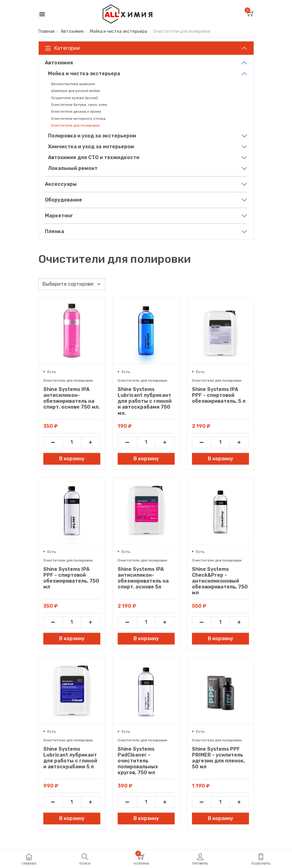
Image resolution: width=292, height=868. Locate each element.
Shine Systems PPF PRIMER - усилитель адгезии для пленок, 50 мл (218, 758)
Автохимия (72, 31)
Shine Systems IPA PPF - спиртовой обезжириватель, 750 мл (71, 578)
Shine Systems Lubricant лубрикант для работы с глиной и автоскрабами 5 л (70, 758)
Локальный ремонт (73, 168)
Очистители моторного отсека (78, 119)
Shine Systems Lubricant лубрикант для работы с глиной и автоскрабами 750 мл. (145, 401)
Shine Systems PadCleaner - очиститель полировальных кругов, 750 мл (138, 761)
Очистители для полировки (75, 125)
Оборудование (63, 200)
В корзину (72, 459)
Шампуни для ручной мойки (76, 91)
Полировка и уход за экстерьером (92, 136)
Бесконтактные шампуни (73, 84)
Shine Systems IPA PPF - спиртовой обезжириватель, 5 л (219, 395)
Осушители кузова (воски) (74, 98)
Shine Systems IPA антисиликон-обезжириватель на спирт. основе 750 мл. (72, 398)
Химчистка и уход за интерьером (91, 147)
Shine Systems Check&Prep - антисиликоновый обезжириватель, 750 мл (220, 581)
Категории (62, 48)
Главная (46, 31)
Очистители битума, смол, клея (79, 105)
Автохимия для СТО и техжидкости (94, 157)
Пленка (54, 231)
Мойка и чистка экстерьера (118, 31)
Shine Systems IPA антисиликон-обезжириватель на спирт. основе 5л (143, 578)
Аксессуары (61, 184)
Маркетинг (59, 216)
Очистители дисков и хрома (76, 111)
